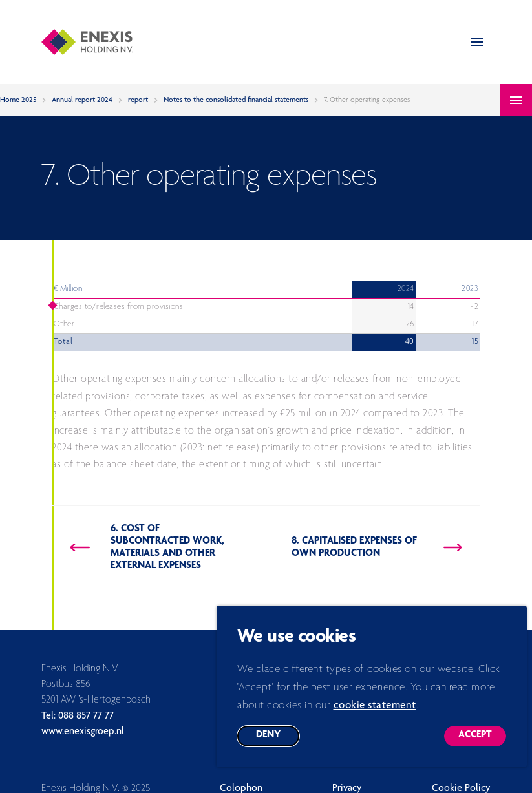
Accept (482, 747)
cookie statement (375, 714)
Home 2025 (18, 100)
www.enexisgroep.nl (83, 732)
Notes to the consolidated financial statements (236, 100)
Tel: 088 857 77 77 (78, 717)
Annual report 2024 (82, 100)
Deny (278, 747)
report (138, 100)
